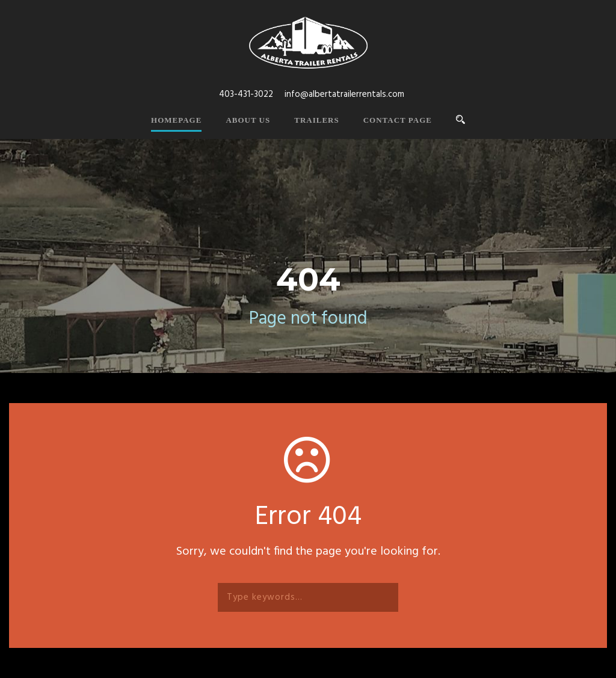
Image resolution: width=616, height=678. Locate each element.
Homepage (176, 120)
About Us (248, 120)
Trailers (316, 120)
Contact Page (398, 120)
